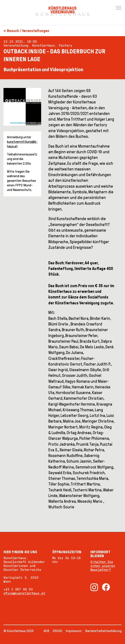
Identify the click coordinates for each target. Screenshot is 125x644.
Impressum (74, 631)
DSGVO (57, 631)
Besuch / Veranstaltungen (28, 31)
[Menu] (118, 8)
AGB (46, 631)
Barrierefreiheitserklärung (103, 631)
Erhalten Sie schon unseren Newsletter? (103, 566)
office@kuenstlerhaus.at (24, 593)
